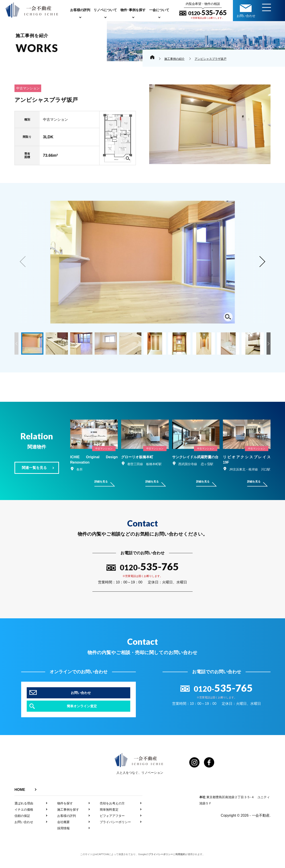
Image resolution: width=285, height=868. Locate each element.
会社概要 (63, 833)
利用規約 (180, 865)
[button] (262, 262)
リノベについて (105, 10)
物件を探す (65, 814)
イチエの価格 (24, 820)
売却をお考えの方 (112, 814)
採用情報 (63, 839)
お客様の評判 (80, 10)
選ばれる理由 (24, 814)
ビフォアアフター (112, 827)
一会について (159, 10)
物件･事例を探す (133, 10)
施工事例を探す (68, 820)
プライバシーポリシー (115, 833)
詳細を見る (101, 502)
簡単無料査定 (109, 820)
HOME (20, 801)
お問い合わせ (24, 833)
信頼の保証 (22, 827)
